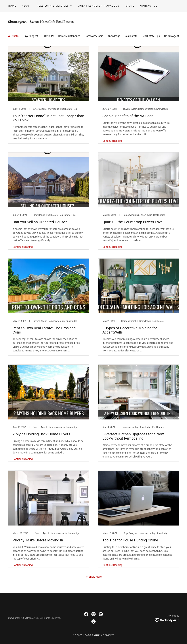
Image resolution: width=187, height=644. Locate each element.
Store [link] (130, 6)
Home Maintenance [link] (69, 36)
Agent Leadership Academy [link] (99, 6)
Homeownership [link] (94, 36)
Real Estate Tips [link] (151, 36)
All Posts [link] (13, 36)
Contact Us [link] (149, 6)
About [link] (26, 6)
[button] (55, 6)
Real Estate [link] (131, 36)
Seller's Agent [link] (172, 36)
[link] (49, 95)
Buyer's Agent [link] (30, 36)
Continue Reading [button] (112, 141)
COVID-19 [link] (48, 36)
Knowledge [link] (114, 36)
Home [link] (12, 6)
